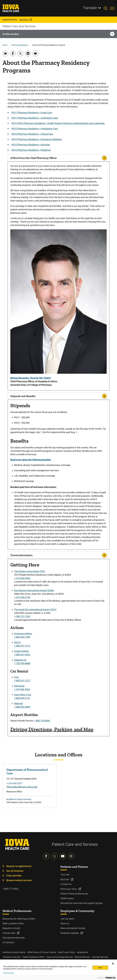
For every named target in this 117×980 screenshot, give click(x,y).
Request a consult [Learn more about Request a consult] (11, 928)
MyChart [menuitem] (24, 20)
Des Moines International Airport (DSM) (34, 590)
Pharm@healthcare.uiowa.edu (22, 787)
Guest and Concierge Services (60, 957)
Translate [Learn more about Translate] (90, 8)
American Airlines (23, 634)
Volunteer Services (100, 957)
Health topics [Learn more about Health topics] (67, 898)
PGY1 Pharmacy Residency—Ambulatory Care (35, 118)
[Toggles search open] (107, 8)
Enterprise (19, 686)
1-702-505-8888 (22, 663)
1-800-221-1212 (22, 646)
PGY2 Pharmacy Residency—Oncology (31, 145)
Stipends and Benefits (23, 396)
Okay (100, 968)
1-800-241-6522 (22, 655)
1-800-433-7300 (22, 637)
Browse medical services (19, 880)
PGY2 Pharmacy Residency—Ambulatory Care (35, 129)
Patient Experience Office (33, 957)
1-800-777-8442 (11, 889)
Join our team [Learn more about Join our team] (67, 919)
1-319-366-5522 (22, 689)
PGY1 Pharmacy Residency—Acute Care (32, 113)
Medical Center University (20, 799)
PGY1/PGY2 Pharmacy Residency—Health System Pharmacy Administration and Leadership (58, 123)
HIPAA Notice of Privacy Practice (42, 952)
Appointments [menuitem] (10, 20)
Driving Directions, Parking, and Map (52, 729)
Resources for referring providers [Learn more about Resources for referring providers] (19, 919)
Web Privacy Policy (67, 952)
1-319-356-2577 (14, 783)
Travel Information (21, 555)
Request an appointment (19, 866)
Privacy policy (8, 973)
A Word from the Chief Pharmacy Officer (34, 158)
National (18, 703)
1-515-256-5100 (22, 597)
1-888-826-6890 (22, 707)
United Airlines (21, 651)
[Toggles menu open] (112, 8)
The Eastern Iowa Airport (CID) (30, 571)
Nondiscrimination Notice (14, 952)
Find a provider (14, 876)
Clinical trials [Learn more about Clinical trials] (9, 933)
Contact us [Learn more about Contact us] (66, 884)
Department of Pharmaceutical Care (27, 772)
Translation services (12, 957)
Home (5, 45)
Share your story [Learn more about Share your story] (69, 889)
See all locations (15, 871)
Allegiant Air (20, 660)
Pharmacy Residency (20, 45)
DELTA (17, 642)
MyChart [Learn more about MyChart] (65, 879)
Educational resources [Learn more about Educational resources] (14, 938)
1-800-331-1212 (22, 681)
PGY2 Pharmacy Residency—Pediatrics (31, 150)
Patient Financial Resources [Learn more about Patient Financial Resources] (74, 894)
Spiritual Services (82, 957)
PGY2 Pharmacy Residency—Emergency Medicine (37, 139)
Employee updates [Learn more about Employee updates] (70, 933)
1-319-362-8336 (22, 578)
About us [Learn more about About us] (65, 923)
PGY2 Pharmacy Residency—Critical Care (32, 134)
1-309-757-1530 (22, 616)
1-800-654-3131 (22, 698)
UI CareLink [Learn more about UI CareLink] (8, 942)
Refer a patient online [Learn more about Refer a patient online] (13, 923)
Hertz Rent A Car (23, 695)
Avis (17, 677)
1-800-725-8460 (42, 721)
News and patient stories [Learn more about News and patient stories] (73, 928)
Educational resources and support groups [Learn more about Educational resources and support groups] (82, 903)
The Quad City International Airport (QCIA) (35, 610)
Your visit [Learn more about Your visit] (65, 875)
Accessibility (82, 952)
